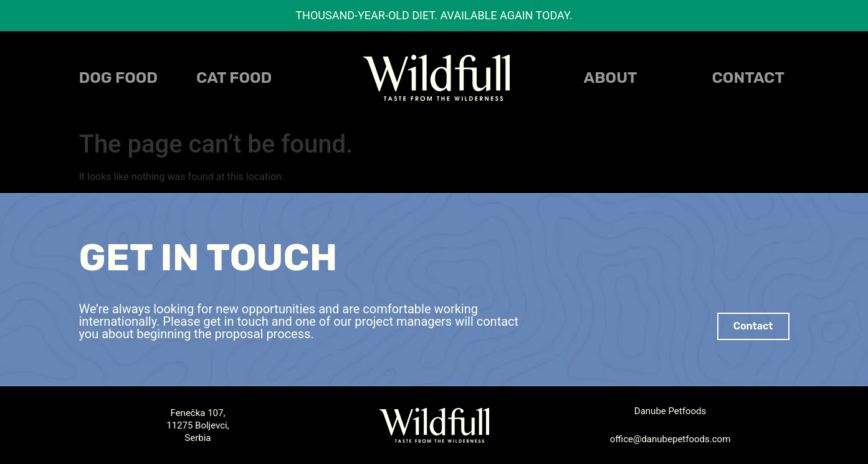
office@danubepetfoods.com (670, 439)
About (611, 78)
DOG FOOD (119, 78)
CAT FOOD (234, 78)
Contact (748, 78)
